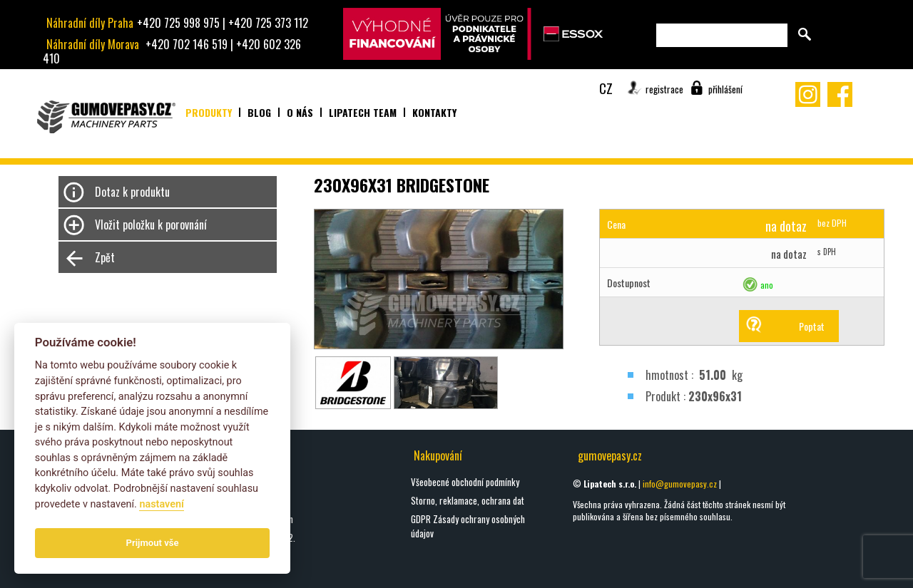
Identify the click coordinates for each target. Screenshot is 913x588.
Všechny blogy (236, 568)
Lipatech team (363, 112)
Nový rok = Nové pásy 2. (253, 537)
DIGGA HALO (232, 500)
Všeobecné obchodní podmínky (465, 482)
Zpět (105, 257)
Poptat (812, 326)
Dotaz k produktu (132, 192)
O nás (300, 112)
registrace (664, 89)
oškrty (222, 482)
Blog (259, 112)
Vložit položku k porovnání (151, 225)
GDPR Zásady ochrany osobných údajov (468, 526)
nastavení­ (161, 504)
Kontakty (434, 112)
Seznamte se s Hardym (252, 519)
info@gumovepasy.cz (680, 484)
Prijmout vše (153, 543)
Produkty (209, 112)
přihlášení (725, 89)
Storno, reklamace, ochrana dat (468, 500)
